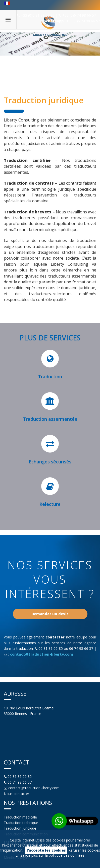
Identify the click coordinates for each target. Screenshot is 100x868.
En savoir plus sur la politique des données (50, 855)
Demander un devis (50, 614)
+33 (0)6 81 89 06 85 (36, 15)
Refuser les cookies (84, 850)
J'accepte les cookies (46, 850)
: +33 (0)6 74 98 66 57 (72, 21)
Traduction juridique (20, 828)
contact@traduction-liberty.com (42, 654)
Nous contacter (16, 794)
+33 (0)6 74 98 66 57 (78, 15)
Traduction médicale (20, 817)
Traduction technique (21, 823)
